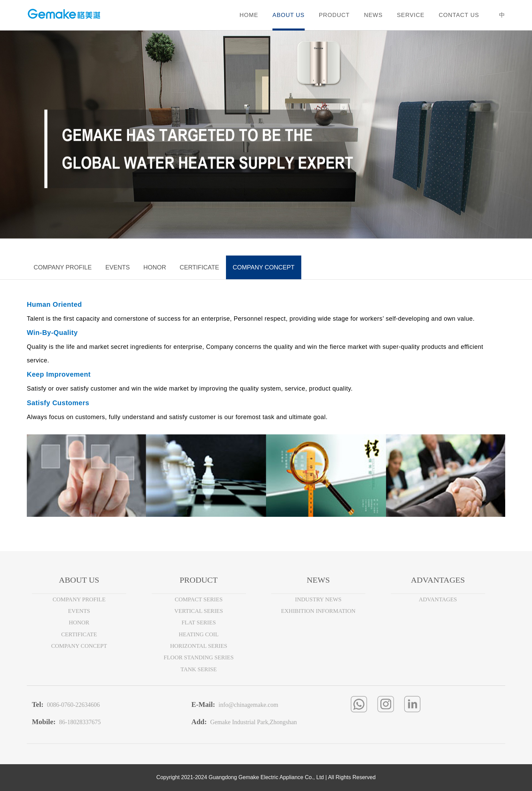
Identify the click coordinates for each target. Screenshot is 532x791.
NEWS (373, 15)
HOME (249, 15)
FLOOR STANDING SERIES (198, 657)
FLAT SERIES (199, 623)
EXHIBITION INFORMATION (318, 611)
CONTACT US (459, 15)
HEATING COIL (199, 634)
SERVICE (411, 15)
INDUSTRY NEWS (318, 599)
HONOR (155, 267)
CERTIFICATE (199, 267)
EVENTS (117, 267)
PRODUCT (334, 15)
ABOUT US (289, 15)
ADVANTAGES (438, 599)
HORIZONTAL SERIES (198, 646)
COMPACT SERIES (199, 599)
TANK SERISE (199, 669)
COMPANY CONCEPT (264, 267)
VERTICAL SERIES (199, 611)
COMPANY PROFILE (63, 267)
